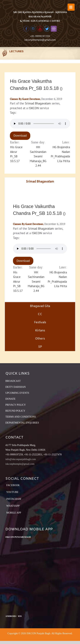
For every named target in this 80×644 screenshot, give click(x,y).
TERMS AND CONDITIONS (21, 417)
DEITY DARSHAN (16, 387)
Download (20, 136)
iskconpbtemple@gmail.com (40, 40)
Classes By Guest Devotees (25, 99)
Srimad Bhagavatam (38, 103)
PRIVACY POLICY (16, 405)
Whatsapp (13, 506)
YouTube (12, 492)
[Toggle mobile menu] (71, 7)
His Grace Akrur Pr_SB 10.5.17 (18, 282)
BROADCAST (13, 381)
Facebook (13, 485)
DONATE (10, 399)
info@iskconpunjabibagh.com (21, 459)
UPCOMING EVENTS (17, 393)
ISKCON (34, 108)
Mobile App (14, 513)
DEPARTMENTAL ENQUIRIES (22, 423)
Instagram (14, 499)
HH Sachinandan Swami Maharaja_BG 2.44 (38, 156)
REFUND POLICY (15, 411)
